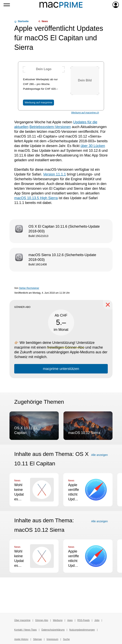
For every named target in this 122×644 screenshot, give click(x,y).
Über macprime (22, 620)
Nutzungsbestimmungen (82, 630)
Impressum (52, 639)
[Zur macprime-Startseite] (61, 5)
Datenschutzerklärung (53, 630)
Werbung (58, 620)
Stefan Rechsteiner (29, 288)
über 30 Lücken (93, 146)
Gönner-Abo (42, 620)
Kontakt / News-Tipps (26, 630)
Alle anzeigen (99, 455)
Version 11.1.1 (54, 174)
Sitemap (37, 639)
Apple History (21, 639)
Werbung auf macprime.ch (85, 113)
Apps (70, 620)
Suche (66, 639)
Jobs (97, 620)
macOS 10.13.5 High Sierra (36, 198)
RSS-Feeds (83, 620)
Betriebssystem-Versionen (50, 127)
